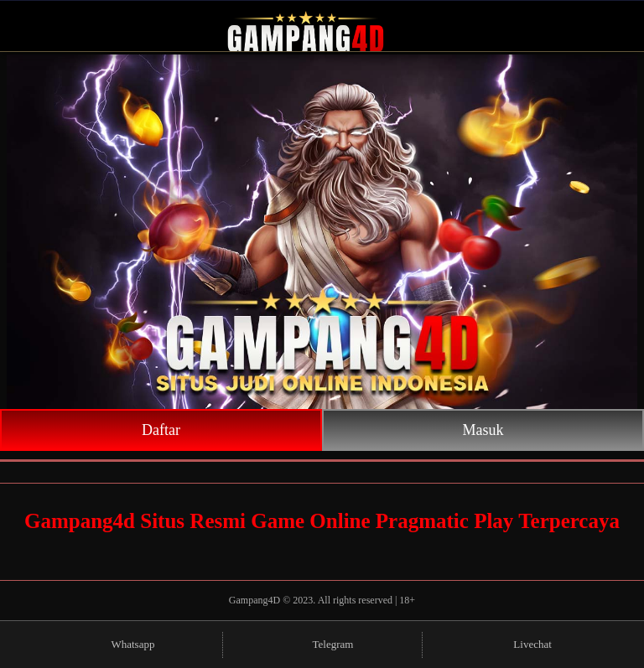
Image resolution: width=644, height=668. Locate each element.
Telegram (323, 645)
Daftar (161, 430)
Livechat (522, 645)
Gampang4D (256, 600)
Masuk (483, 430)
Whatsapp (122, 645)
